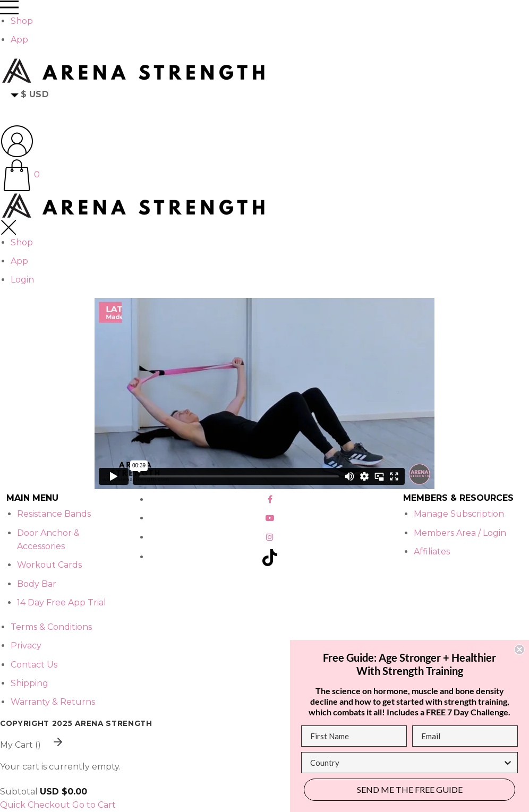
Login (22, 280)
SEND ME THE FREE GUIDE (410, 789)
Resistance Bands (54, 514)
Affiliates (432, 552)
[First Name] (354, 736)
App (19, 40)
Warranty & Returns (53, 702)
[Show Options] (508, 763)
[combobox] (406, 763)
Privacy (26, 646)
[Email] (465, 736)
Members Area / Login (460, 533)
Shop (22, 21)
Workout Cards (49, 565)
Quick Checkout (35, 805)
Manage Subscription (459, 514)
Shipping (29, 683)
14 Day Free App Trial (62, 602)
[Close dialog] (519, 649)
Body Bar (37, 584)
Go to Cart (94, 805)
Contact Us (34, 665)
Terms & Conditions (51, 627)
